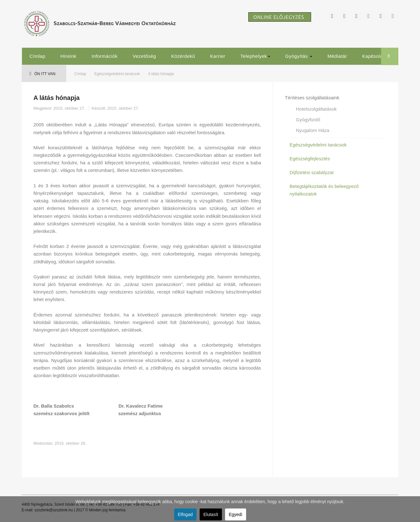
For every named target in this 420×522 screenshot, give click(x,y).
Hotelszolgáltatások (316, 109)
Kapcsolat (373, 56)
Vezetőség (145, 56)
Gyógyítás (299, 56)
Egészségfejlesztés (310, 159)
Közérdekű (183, 56)
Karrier (218, 56)
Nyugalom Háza (313, 130)
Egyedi (236, 514)
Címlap (38, 56)
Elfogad (185, 514)
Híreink (69, 56)
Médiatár (337, 56)
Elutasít (211, 514)
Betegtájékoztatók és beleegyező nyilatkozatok (324, 190)
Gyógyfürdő (308, 120)
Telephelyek (255, 56)
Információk (105, 56)
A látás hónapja (57, 98)
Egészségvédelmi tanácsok (117, 74)
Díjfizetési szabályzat (312, 172)
